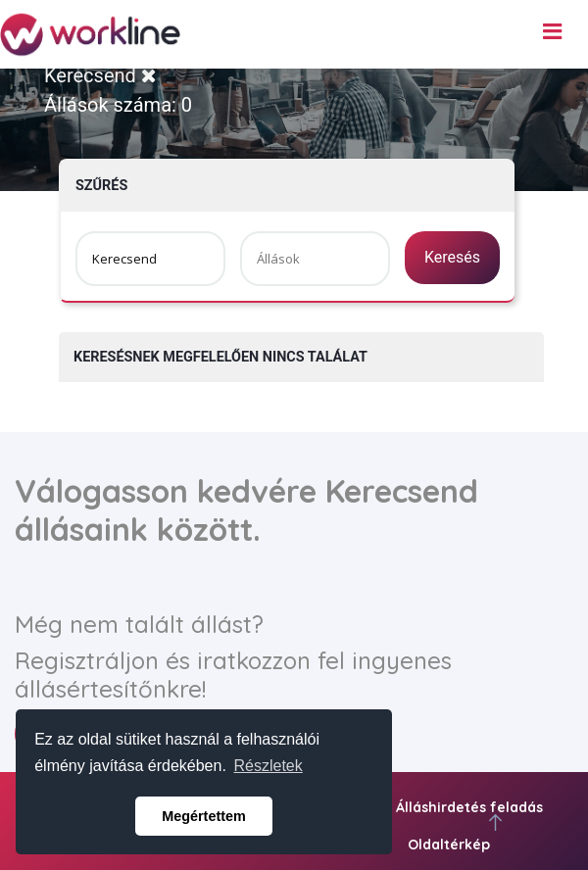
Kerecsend (100, 75)
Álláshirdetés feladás (469, 807)
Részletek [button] (269, 766)
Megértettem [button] (204, 816)
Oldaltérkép (449, 845)
